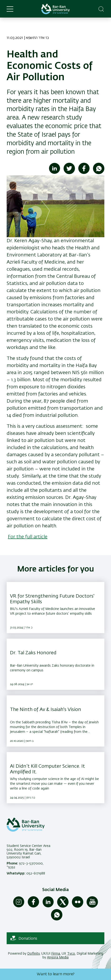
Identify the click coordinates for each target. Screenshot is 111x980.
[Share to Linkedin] (55, 173)
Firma (56, 954)
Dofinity (33, 954)
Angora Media (58, 957)
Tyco (71, 954)
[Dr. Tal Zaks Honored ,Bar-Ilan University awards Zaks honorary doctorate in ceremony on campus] (55, 664)
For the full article (28, 537)
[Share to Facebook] (84, 173)
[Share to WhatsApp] (99, 173)
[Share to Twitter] (69, 173)
